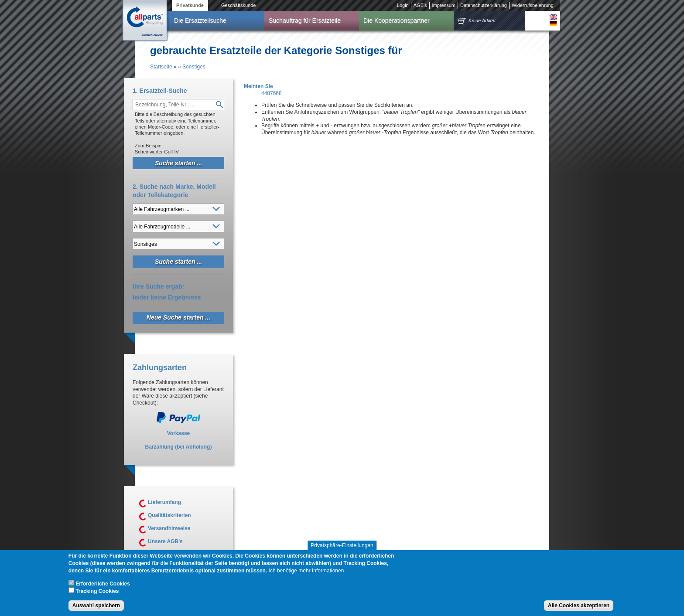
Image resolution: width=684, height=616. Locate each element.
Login (403, 5)
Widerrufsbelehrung (533, 5)
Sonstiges (194, 67)
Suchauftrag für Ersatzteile (305, 20)
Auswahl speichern (96, 606)
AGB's (420, 5)
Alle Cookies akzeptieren (579, 606)
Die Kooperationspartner (397, 20)
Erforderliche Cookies (103, 585)
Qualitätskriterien (169, 515)
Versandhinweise (169, 528)
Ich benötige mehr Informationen (306, 572)
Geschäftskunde (239, 5)
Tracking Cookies (97, 592)
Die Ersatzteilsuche (200, 20)
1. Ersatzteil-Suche (160, 91)
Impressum (444, 5)
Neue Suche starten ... (178, 317)
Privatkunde (190, 5)
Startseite (161, 67)
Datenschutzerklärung (484, 5)
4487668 (272, 93)
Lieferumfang (164, 502)
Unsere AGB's (165, 541)
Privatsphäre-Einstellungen (342, 546)
